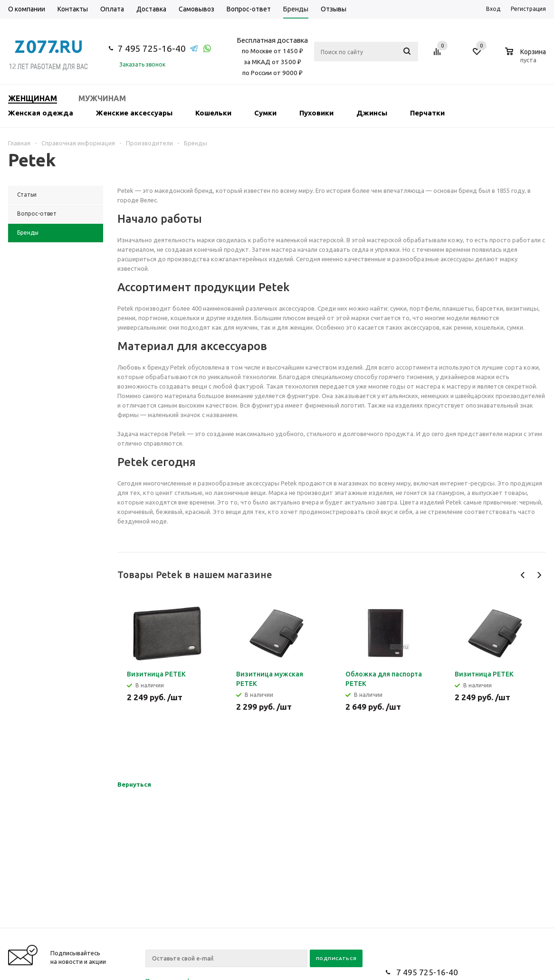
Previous (523, 575)
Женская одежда (41, 113)
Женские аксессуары (134, 113)
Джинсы (372, 113)
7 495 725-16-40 (152, 48)
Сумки (265, 113)
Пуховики (316, 113)
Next (539, 575)
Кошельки (213, 113)
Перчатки (427, 113)
